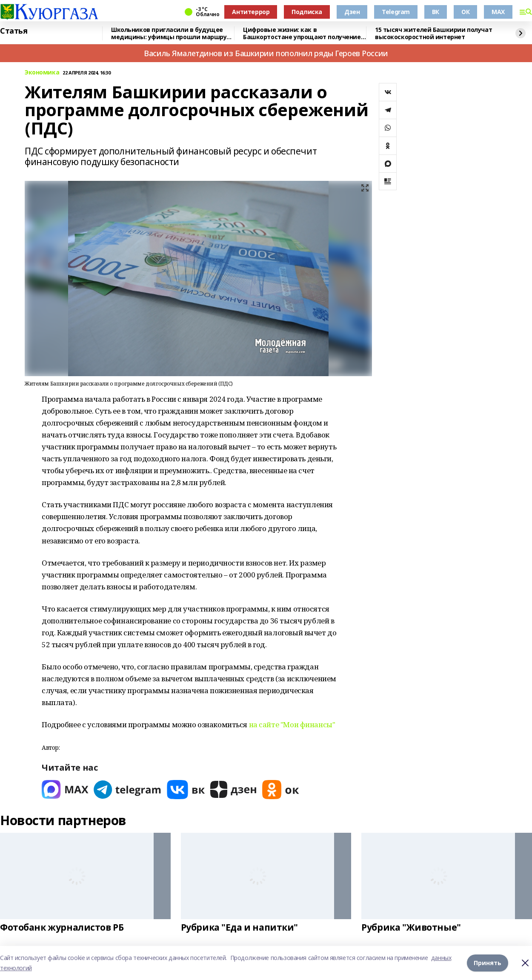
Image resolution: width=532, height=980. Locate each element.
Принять (488, 963)
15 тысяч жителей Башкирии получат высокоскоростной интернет (433, 33)
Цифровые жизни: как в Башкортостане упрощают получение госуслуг (302, 33)
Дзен (352, 12)
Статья (14, 31)
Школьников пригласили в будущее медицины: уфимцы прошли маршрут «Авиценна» (171, 33)
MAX (498, 12)
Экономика (42, 73)
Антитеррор (251, 12)
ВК (436, 12)
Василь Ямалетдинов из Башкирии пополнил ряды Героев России (266, 53)
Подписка (307, 12)
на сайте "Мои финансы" (292, 724)
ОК (465, 12)
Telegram (396, 12)
